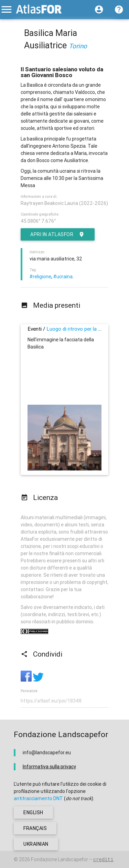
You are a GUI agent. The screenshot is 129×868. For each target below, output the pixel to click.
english (33, 812)
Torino (78, 46)
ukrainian (36, 844)
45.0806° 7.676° (38, 221)
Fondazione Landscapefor (60, 859)
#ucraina (63, 277)
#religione (40, 277)
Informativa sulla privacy (49, 767)
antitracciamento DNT (38, 798)
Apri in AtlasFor (58, 234)
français (35, 828)
